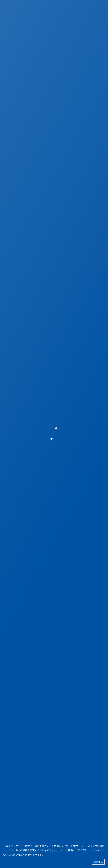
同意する (98, 862)
